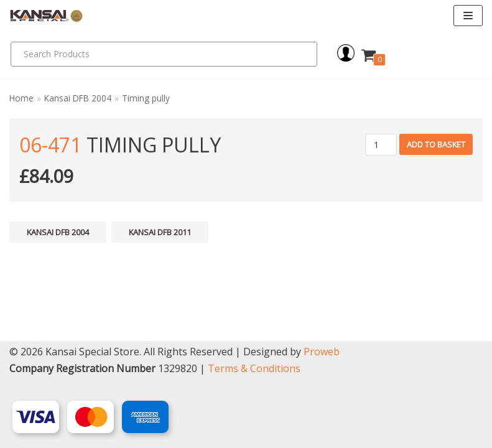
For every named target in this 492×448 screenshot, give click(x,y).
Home (21, 98)
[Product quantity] (381, 145)
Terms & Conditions (254, 368)
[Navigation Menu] (468, 16)
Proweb (322, 352)
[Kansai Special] (47, 16)
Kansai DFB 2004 (78, 98)
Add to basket (436, 144)
